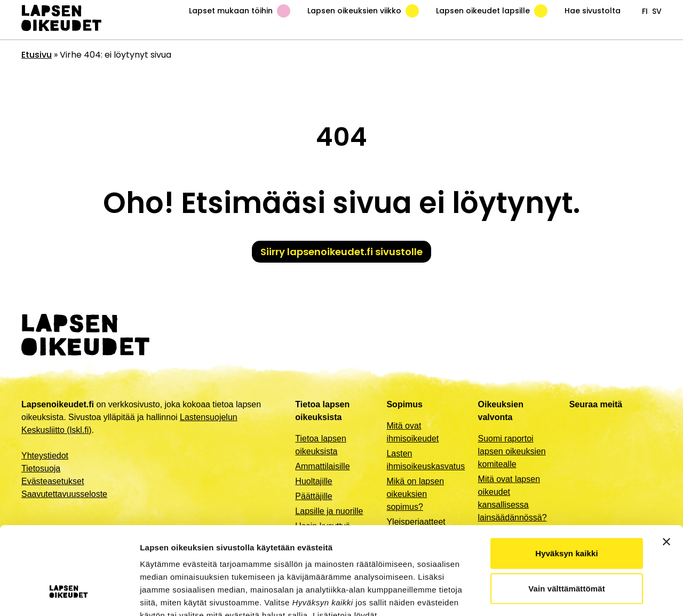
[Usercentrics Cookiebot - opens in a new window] (69, 595)
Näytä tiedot (571, 595)
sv (657, 11)
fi (645, 11)
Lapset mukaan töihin (240, 11)
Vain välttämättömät (567, 512)
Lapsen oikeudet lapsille (492, 11)
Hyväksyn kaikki (566, 477)
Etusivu (37, 55)
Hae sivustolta (593, 11)
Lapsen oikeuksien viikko (363, 11)
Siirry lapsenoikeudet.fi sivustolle (341, 252)
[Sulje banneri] (666, 465)
